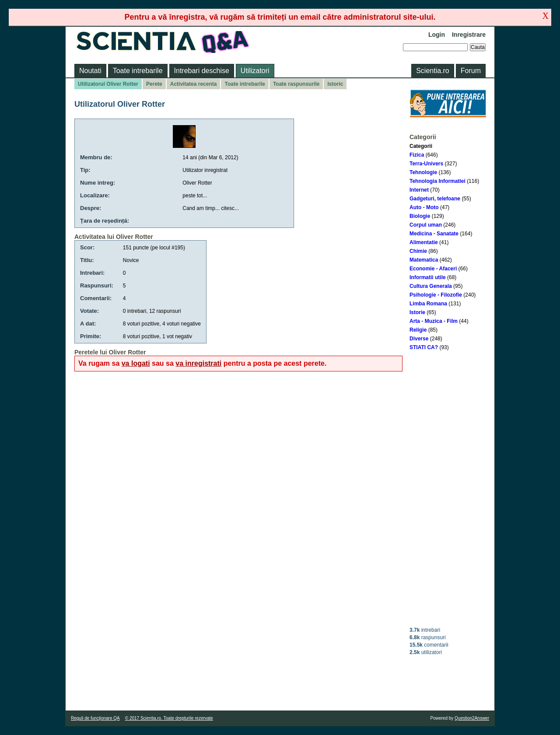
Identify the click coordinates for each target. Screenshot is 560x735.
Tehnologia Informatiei (437, 181)
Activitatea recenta (194, 84)
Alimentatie (424, 242)
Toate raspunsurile (296, 84)
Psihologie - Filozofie (436, 295)
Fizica (417, 155)
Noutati (90, 71)
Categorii (421, 146)
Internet (419, 190)
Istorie (417, 312)
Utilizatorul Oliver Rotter (108, 84)
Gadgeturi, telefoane (435, 199)
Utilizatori (255, 71)
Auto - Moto (424, 207)
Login (437, 35)
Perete (154, 84)
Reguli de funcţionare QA (95, 718)
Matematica (424, 260)
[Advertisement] (448, 489)
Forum (471, 71)
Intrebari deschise (202, 71)
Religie (418, 330)
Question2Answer (472, 718)
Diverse (419, 339)
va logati (136, 363)
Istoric (335, 84)
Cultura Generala (431, 286)
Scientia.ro (433, 71)
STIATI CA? (424, 347)
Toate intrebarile (138, 71)
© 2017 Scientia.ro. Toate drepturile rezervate (169, 718)
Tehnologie (423, 172)
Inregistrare (469, 35)
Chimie (418, 251)
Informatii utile (428, 277)
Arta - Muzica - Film (434, 321)
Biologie (420, 216)
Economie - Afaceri (433, 269)
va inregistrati (198, 363)
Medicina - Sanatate (434, 234)
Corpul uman (426, 225)
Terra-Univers (426, 164)
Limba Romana (428, 304)
